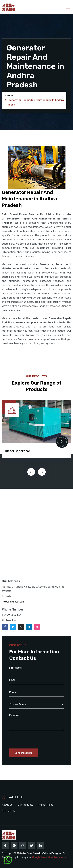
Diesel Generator (18, 451)
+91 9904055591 (12, 615)
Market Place (46, 805)
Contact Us (8, 811)
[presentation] (31, 472)
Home (9, 95)
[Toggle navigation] (68, 7)
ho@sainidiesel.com (13, 602)
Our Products (25, 805)
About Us (7, 805)
